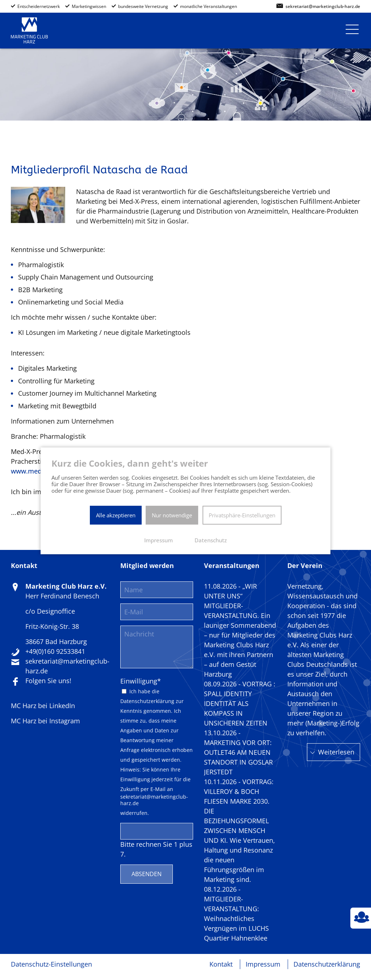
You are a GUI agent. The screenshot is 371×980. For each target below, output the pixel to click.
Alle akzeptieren (116, 515)
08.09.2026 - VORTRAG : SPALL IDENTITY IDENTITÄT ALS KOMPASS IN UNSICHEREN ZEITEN (240, 703)
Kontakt (221, 964)
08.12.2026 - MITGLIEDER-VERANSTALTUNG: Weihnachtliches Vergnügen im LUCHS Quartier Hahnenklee (236, 914)
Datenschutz (211, 540)
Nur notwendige (172, 515)
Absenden (147, 874)
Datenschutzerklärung (147, 701)
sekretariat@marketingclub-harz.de (323, 7)
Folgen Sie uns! (48, 681)
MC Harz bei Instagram (45, 721)
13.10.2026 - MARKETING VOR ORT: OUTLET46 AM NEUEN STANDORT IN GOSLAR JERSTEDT (238, 752)
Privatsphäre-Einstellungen (242, 515)
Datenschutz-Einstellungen (51, 964)
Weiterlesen (336, 752)
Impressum (263, 964)
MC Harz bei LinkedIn (43, 706)
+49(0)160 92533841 (55, 651)
